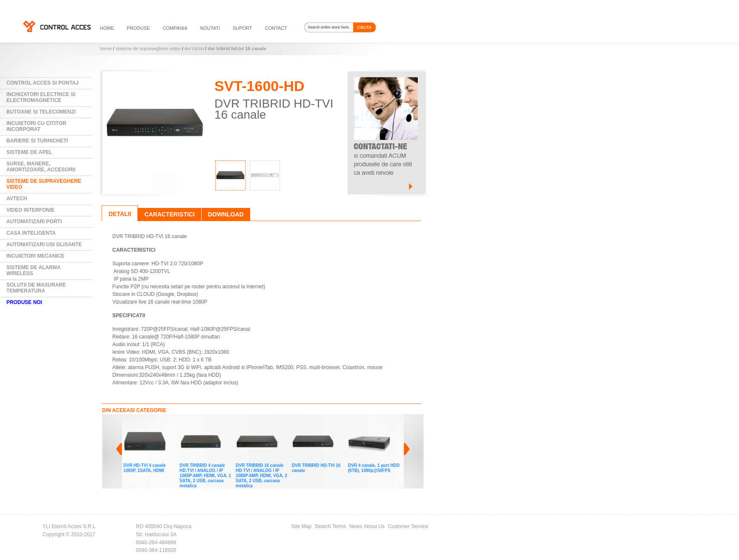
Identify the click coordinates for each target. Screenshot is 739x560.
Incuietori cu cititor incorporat (36, 126)
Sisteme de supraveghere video (148, 48)
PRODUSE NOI (24, 302)
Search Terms (331, 526)
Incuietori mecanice (35, 256)
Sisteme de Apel (29, 152)
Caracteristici (169, 214)
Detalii (120, 214)
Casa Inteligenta (31, 233)
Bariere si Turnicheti (37, 141)
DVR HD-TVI (194, 48)
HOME (107, 28)
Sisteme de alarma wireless (34, 270)
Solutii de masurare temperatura (36, 288)
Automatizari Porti (34, 222)
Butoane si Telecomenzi (41, 112)
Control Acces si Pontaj (43, 83)
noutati (210, 28)
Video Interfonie (30, 210)
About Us (374, 526)
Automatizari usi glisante (44, 244)
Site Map (301, 526)
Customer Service (408, 526)
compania (175, 28)
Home (106, 48)
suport (243, 28)
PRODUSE (138, 28)
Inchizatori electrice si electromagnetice (41, 97)
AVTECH (17, 199)
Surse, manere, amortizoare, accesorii (41, 167)
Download (226, 214)
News (356, 526)
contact (276, 28)
